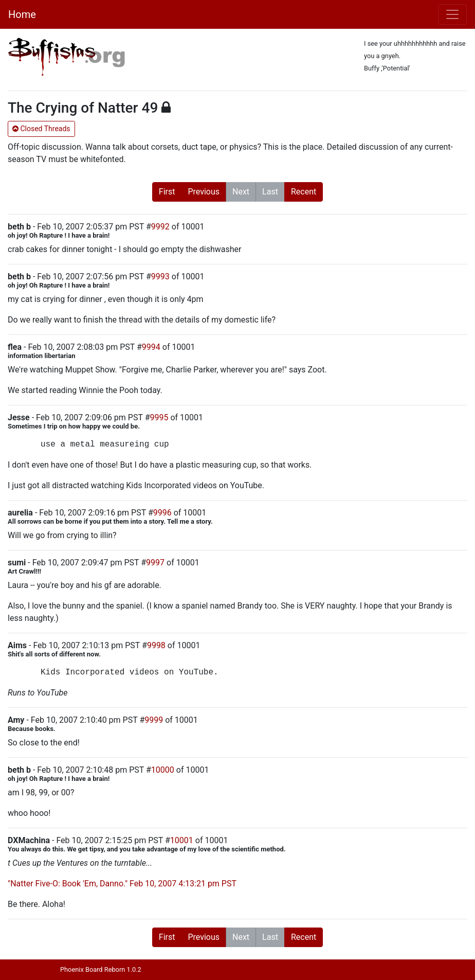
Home (22, 14)
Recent (304, 192)
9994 (151, 347)
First (167, 192)
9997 (155, 563)
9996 (162, 513)
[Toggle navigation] (452, 14)
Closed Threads (41, 129)
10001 (182, 840)
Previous (204, 192)
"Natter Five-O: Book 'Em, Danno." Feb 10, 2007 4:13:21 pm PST (122, 884)
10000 (163, 770)
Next (241, 192)
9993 (160, 277)
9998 (156, 645)
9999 (154, 720)
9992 (160, 227)
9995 (159, 417)
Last (270, 192)
